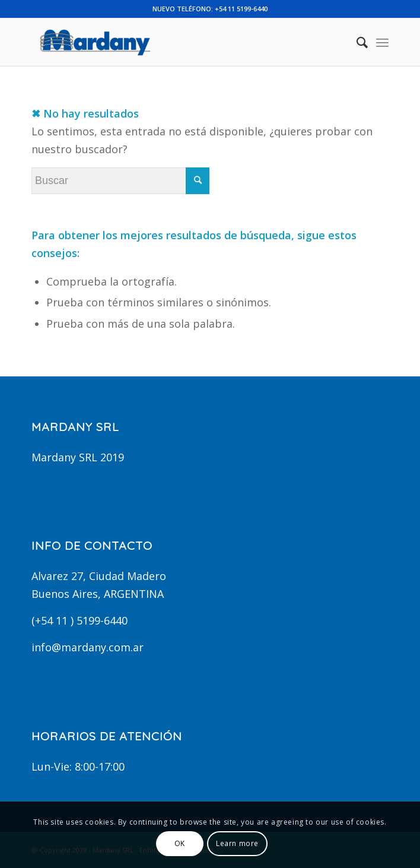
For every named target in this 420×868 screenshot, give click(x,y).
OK (180, 843)
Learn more (237, 843)
